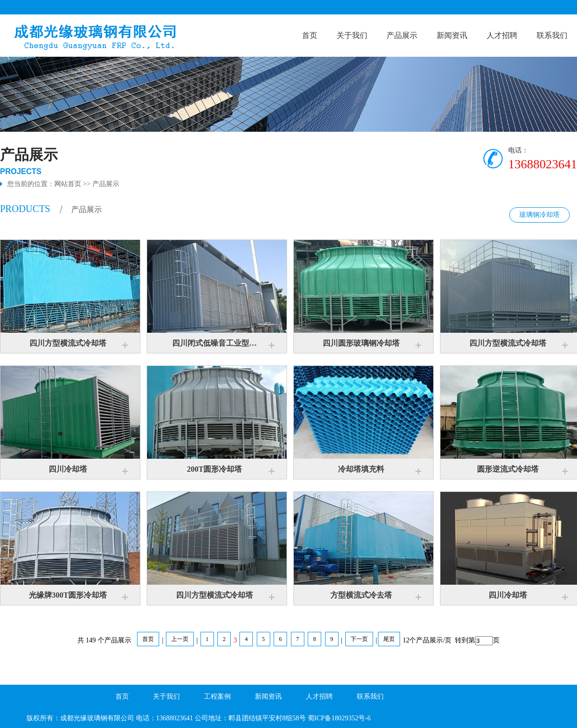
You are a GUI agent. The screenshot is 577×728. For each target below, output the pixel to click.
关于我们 (352, 35)
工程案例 (217, 697)
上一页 (180, 639)
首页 (310, 35)
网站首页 (68, 184)
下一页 (359, 639)
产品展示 (402, 35)
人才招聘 (502, 35)
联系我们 (552, 35)
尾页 (389, 639)
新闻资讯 (452, 35)
